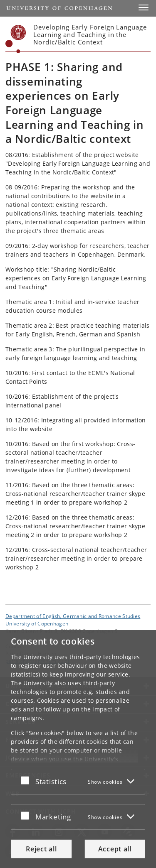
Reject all (41, 849)
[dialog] (78, 749)
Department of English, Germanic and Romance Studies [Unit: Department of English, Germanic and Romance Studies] (73, 616)
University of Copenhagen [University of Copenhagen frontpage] (37, 623)
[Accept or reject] (27, 780)
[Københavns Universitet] (16, 39)
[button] (144, 7)
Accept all (115, 849)
